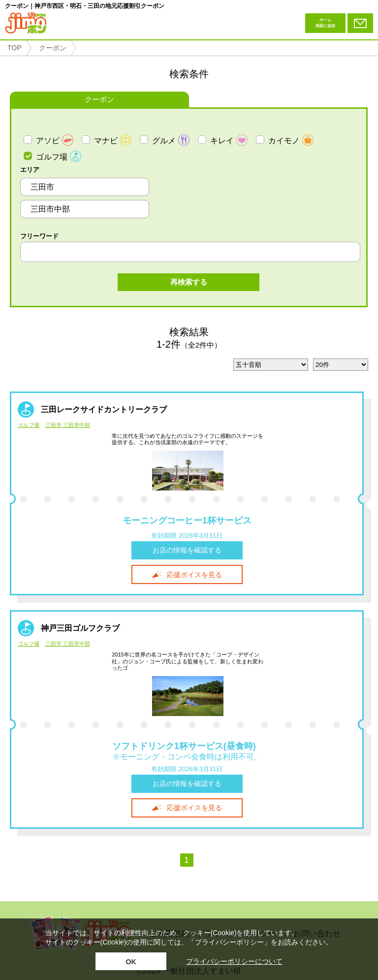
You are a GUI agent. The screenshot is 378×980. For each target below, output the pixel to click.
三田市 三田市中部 (68, 425)
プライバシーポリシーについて (234, 961)
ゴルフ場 (29, 425)
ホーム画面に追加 (325, 23)
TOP (15, 48)
